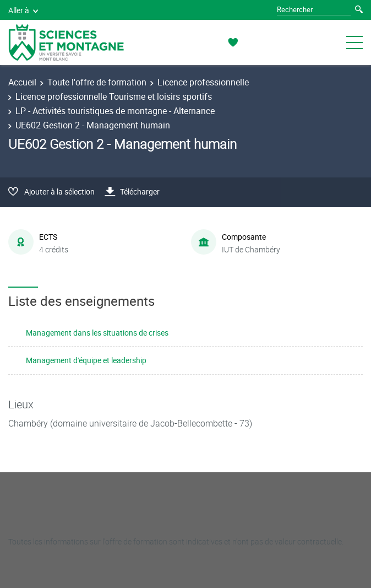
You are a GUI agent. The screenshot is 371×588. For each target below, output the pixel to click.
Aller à (23, 10)
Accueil (22, 82)
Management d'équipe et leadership (86, 360)
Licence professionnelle (203, 82)
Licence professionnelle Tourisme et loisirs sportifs (114, 96)
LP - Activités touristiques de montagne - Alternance (115, 111)
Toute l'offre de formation (97, 82)
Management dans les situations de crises (97, 333)
